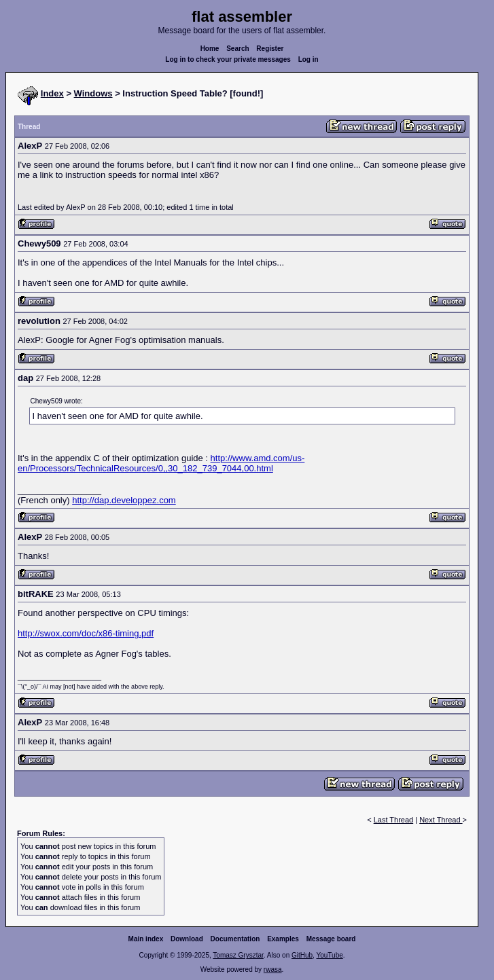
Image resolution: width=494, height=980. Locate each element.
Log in (308, 59)
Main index (146, 939)
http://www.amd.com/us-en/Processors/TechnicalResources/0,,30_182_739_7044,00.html (161, 463)
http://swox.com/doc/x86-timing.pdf (86, 633)
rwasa (273, 969)
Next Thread (441, 820)
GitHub (302, 955)
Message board (331, 939)
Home (210, 49)
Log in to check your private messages (228, 59)
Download (187, 939)
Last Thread (394, 820)
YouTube (329, 955)
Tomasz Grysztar (238, 955)
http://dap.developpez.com (124, 500)
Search (237, 49)
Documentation (235, 939)
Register (270, 49)
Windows (93, 93)
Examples (283, 939)
